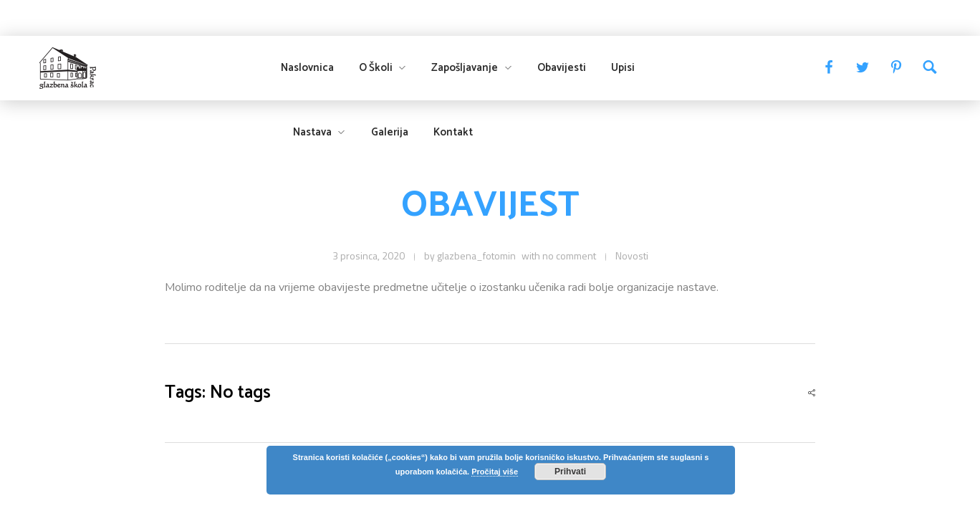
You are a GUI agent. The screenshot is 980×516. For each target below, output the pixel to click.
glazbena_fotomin (476, 255)
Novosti (632, 255)
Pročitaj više (495, 472)
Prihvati (570, 472)
